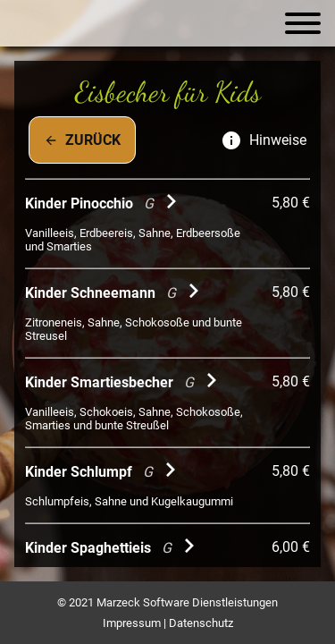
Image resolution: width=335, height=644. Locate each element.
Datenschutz (201, 623)
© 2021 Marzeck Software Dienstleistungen (167, 602)
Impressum (132, 623)
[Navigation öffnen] (303, 23)
